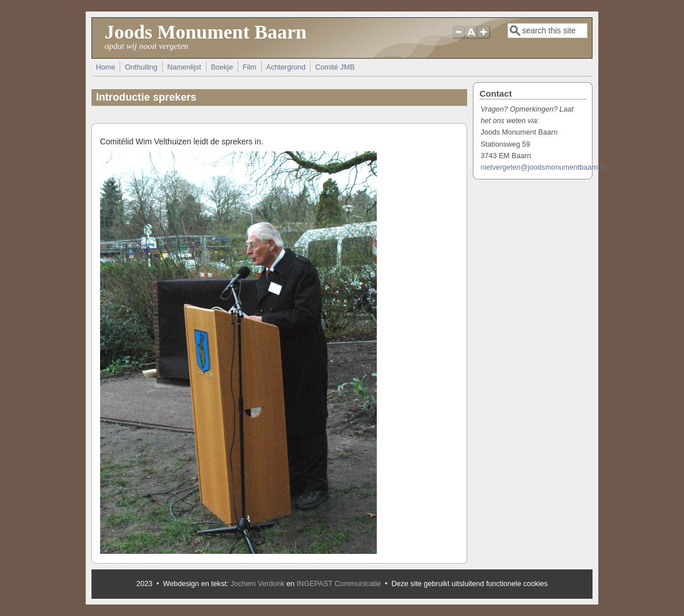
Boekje (222, 67)
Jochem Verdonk (258, 584)
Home (106, 67)
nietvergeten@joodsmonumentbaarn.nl (543, 167)
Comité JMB (335, 67)
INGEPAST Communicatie (339, 584)
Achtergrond (286, 67)
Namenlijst (184, 67)
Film (250, 67)
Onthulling (141, 67)
